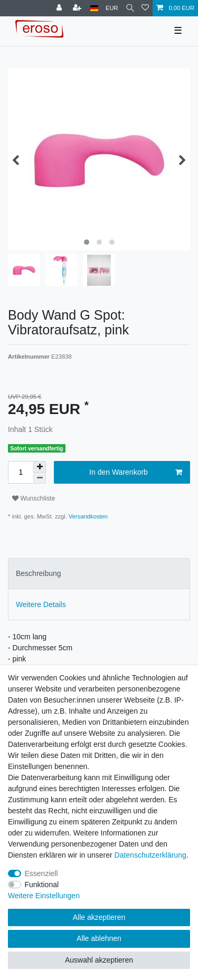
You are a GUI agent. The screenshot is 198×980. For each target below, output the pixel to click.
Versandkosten (87, 516)
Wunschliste (34, 498)
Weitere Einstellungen (44, 896)
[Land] (94, 8)
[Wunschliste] (145, 8)
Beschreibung (39, 573)
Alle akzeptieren (99, 917)
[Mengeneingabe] (21, 472)
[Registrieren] (78, 8)
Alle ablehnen (99, 938)
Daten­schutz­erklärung (150, 855)
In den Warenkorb (136, 473)
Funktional (42, 885)
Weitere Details (41, 604)
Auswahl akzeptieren (99, 960)
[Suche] (130, 8)
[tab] (99, 574)
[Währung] (112, 8)
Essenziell (41, 873)
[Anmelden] (60, 8)
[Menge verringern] (40, 478)
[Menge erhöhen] (40, 467)
